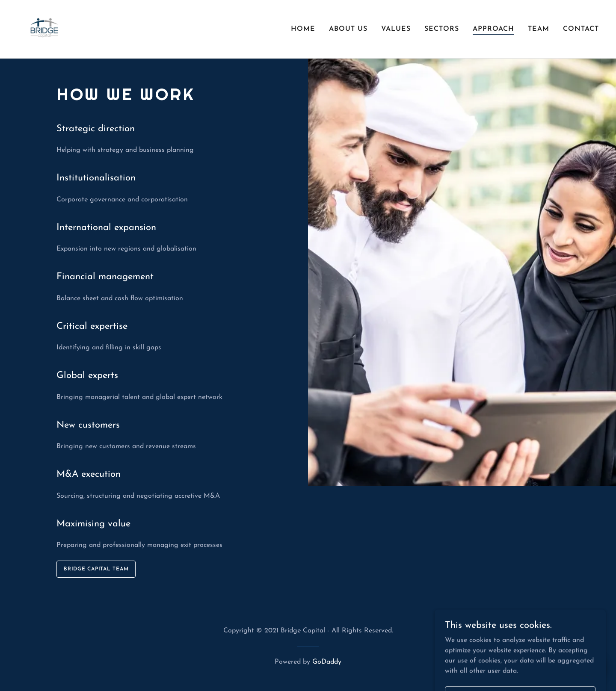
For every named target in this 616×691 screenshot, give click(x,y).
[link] (44, 29)
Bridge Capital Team (96, 569)
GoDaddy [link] (327, 662)
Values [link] (396, 29)
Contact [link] (581, 29)
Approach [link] (493, 29)
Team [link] (539, 29)
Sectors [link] (442, 29)
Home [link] (303, 29)
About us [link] (348, 29)
